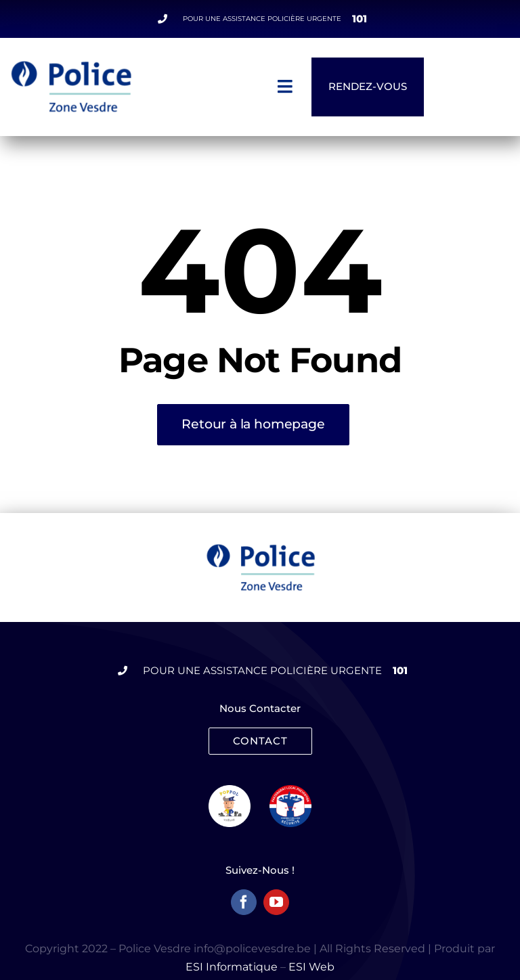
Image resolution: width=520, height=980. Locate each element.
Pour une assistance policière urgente (262, 19)
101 (360, 19)
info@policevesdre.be (252, 949)
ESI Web (311, 967)
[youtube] (276, 902)
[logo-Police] (260, 549)
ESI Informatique (232, 967)
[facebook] (244, 902)
